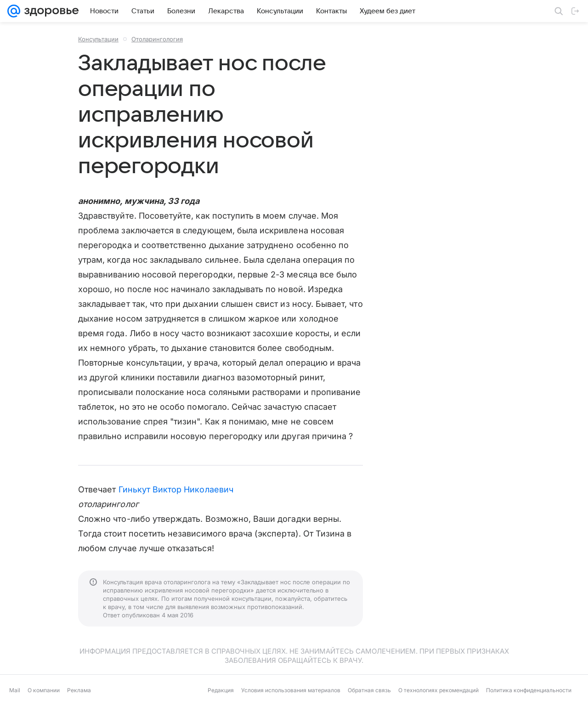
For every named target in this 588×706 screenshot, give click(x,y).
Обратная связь (369, 690)
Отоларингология (157, 39)
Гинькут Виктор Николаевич (176, 489)
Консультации (98, 39)
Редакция (221, 690)
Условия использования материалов (291, 690)
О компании (44, 690)
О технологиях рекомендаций (438, 690)
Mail (15, 690)
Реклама (79, 690)
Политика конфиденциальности (529, 690)
